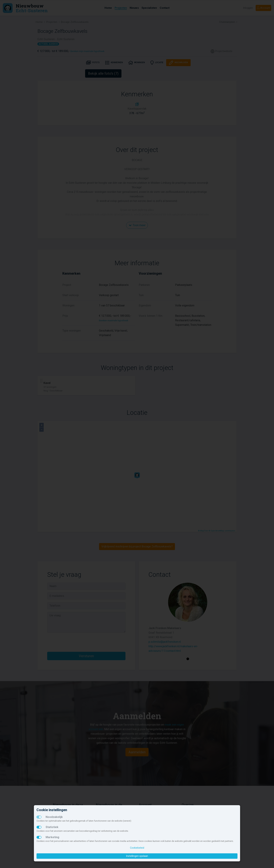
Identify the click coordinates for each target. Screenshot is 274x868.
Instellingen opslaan (137, 856)
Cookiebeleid (137, 848)
